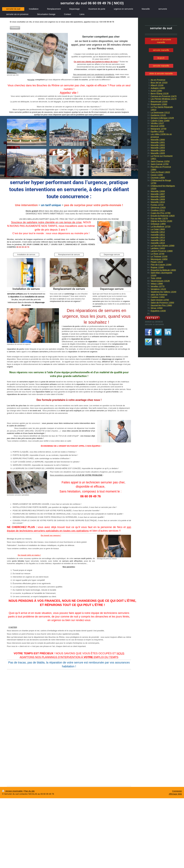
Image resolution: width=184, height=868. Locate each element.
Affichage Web (175, 794)
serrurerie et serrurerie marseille (161, 41)
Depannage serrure (112, 255)
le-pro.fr (161, 58)
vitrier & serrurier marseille (161, 73)
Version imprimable (13, 791)
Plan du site (29, 791)
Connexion (177, 791)
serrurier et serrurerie (154, 324)
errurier (31, 80)
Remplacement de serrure (69, 255)
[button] (15, 28)
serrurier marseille (161, 50)
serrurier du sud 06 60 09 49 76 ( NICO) (92, 3)
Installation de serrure (26, 255)
